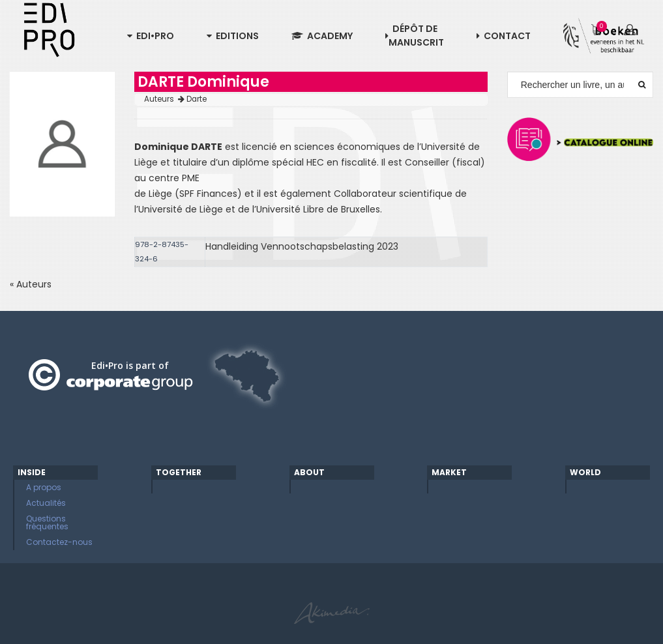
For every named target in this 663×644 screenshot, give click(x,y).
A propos (44, 487)
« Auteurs (31, 284)
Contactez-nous (59, 542)
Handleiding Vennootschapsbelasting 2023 (302, 246)
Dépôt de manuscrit (415, 36)
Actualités (46, 503)
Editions (233, 36)
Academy (322, 36)
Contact (504, 36)
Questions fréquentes (47, 522)
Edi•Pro (151, 36)
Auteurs (164, 99)
